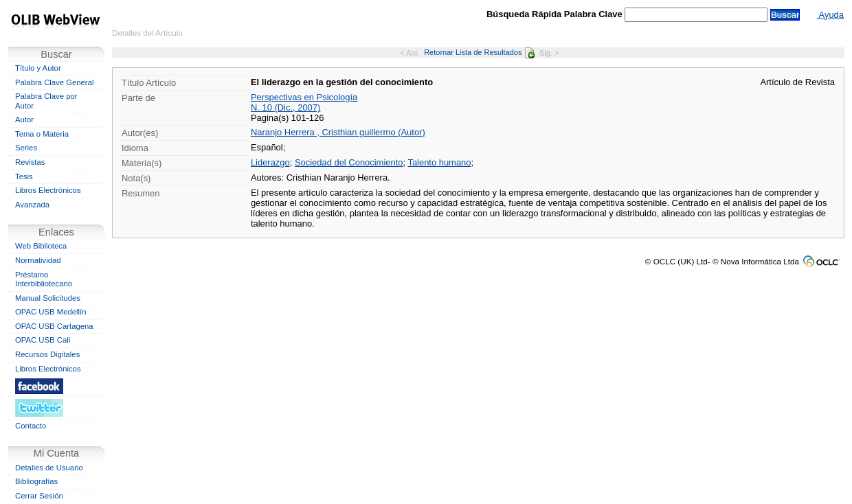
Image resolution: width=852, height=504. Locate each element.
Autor (24, 119)
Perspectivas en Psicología (304, 97)
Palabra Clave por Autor (46, 101)
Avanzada (32, 205)
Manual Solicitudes (48, 298)
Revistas (30, 162)
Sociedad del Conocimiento (349, 162)
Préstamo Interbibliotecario (44, 279)
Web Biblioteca (41, 246)
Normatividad (38, 260)
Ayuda (830, 15)
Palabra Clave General (54, 82)
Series (26, 148)
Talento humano (439, 162)
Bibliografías (36, 481)
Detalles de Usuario (49, 468)
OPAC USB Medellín (51, 312)
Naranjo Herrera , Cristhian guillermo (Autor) (338, 132)
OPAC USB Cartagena (54, 326)
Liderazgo (270, 162)
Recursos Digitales (47, 354)
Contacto (31, 426)
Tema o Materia (42, 134)
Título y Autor (38, 68)
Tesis (24, 176)
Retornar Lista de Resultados (479, 52)
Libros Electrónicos (48, 190)
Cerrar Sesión (39, 496)
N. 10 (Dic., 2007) (285, 107)
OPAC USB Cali (43, 340)
